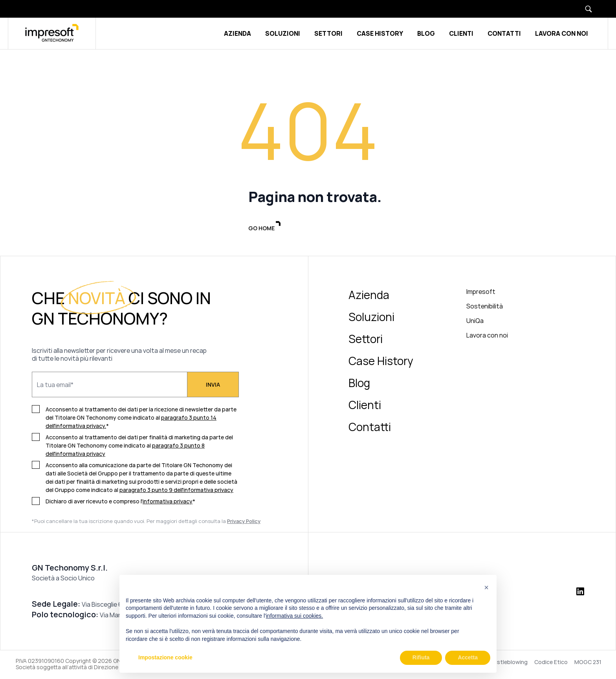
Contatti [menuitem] (370, 428)
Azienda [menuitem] (369, 296)
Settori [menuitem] (366, 340)
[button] (486, 587)
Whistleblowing (508, 663)
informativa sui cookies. (295, 616)
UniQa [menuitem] (475, 322)
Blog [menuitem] (359, 384)
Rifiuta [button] (421, 657)
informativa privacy (168, 502)
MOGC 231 (588, 663)
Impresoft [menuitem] (481, 293)
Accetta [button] (468, 657)
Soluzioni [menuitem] (371, 318)
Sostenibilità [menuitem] (485, 307)
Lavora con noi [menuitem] (487, 336)
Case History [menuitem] (381, 362)
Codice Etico (551, 663)
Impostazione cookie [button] (165, 657)
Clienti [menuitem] (365, 406)
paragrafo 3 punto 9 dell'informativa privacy (176, 491)
